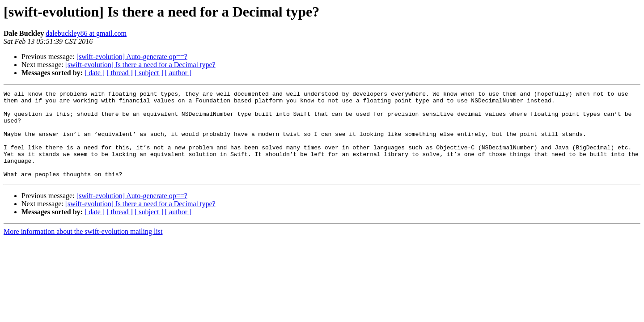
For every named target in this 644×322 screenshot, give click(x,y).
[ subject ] (149, 73)
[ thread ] (120, 73)
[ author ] (178, 73)
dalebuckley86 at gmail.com (86, 33)
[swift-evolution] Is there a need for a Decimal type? (140, 65)
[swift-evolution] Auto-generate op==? (132, 57)
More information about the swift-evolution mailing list (83, 249)
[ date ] (95, 73)
